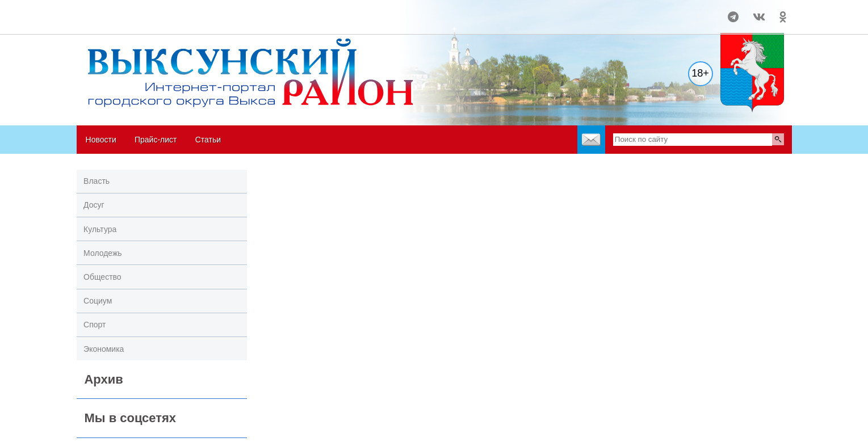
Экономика (104, 349)
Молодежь (103, 253)
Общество (102, 277)
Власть (97, 181)
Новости (101, 140)
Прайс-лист (156, 140)
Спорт (95, 325)
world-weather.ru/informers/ (119, 22)
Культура (100, 229)
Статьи (208, 140)
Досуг (94, 205)
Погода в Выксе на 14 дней (119, 12)
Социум (98, 301)
